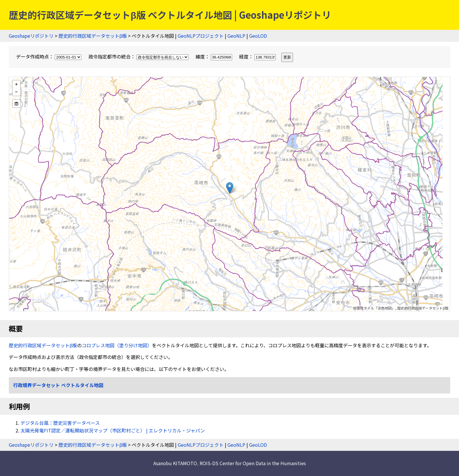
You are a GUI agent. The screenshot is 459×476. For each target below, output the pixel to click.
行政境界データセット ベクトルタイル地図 (58, 385)
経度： (258, 56)
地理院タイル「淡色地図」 (374, 308)
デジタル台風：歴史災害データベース (60, 423)
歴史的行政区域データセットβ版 (93, 36)
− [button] (16, 92)
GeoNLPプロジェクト (201, 36)
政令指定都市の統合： (139, 56)
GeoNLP (236, 36)
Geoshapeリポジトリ (31, 36)
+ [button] (16, 84)
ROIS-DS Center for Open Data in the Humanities (253, 463)
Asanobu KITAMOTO (175, 463)
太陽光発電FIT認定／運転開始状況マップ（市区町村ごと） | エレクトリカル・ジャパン (113, 430)
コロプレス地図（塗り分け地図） (117, 345)
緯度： (214, 56)
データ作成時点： (49, 56)
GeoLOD (258, 36)
